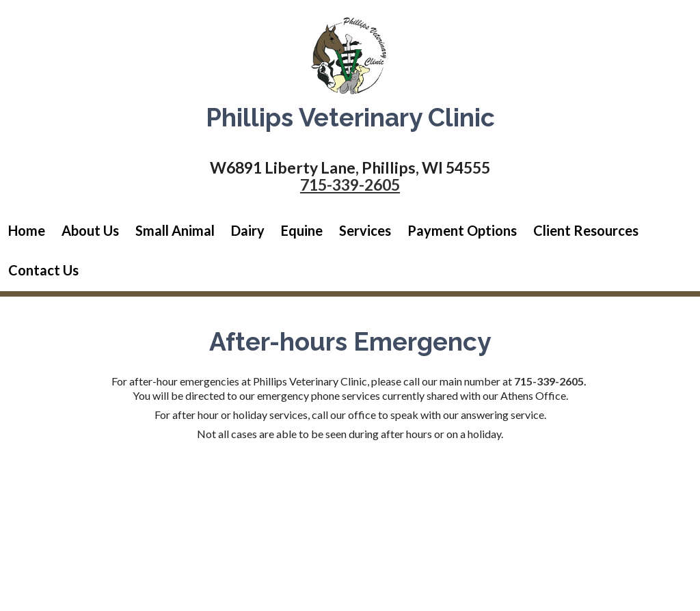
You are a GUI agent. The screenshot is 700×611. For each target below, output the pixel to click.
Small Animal (175, 230)
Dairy (248, 230)
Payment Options (462, 230)
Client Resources (586, 230)
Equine (302, 230)
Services (365, 230)
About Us (90, 230)
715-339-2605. (550, 381)
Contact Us (43, 270)
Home (27, 230)
